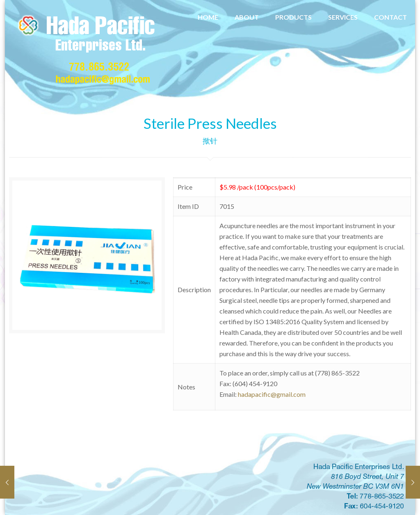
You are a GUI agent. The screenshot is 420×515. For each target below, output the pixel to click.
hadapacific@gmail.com (272, 394)
